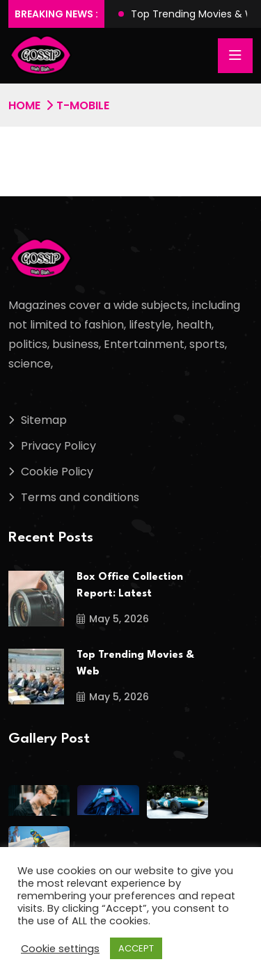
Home (24, 105)
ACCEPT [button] (136, 948)
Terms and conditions (80, 497)
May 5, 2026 (113, 619)
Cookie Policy (57, 472)
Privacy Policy (58, 446)
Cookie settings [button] (60, 949)
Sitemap (44, 420)
